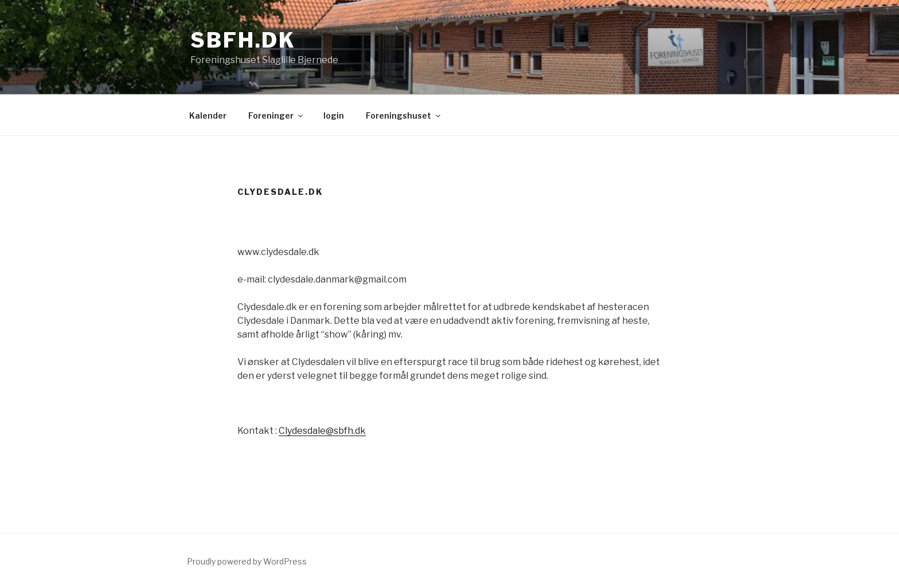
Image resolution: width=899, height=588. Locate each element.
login (334, 115)
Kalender (208, 115)
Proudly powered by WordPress (247, 561)
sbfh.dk (243, 40)
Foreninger (276, 115)
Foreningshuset (404, 115)
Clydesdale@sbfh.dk (322, 431)
